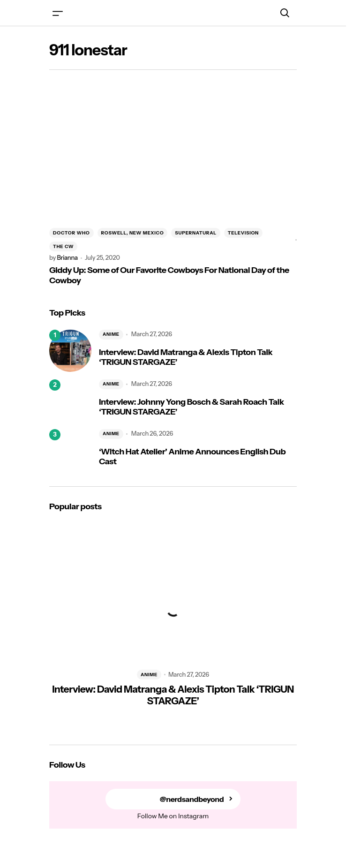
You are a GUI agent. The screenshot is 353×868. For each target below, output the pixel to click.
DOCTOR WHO (71, 233)
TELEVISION (243, 233)
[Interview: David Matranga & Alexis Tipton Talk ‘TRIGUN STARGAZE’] (70, 351)
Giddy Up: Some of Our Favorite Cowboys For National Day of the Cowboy (169, 275)
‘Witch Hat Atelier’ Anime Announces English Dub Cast (192, 457)
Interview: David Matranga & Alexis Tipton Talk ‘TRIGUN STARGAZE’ (186, 358)
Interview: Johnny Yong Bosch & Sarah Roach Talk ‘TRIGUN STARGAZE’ (192, 407)
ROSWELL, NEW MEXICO (133, 233)
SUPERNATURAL (196, 233)
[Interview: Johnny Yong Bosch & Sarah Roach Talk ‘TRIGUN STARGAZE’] (70, 400)
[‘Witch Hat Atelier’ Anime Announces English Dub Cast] (70, 450)
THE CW (63, 246)
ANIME (111, 334)
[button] (58, 13)
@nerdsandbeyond (192, 799)
